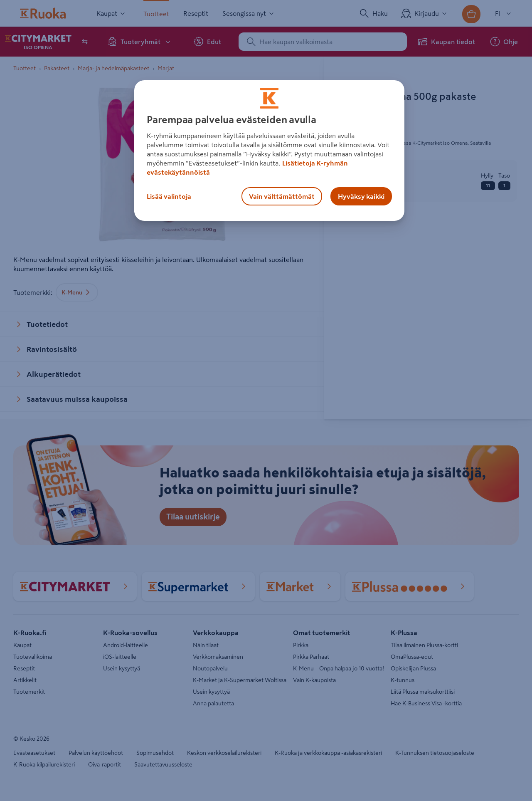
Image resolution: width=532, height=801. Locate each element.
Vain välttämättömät (282, 196)
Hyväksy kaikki (361, 196)
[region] (269, 151)
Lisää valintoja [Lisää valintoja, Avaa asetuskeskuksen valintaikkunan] (169, 196)
